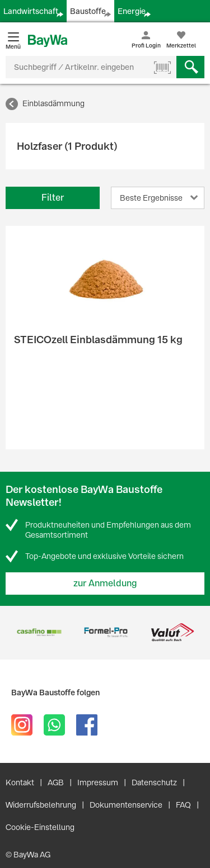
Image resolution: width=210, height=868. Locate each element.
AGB (56, 782)
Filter (53, 198)
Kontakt (20, 782)
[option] (39, 632)
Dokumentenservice (126, 805)
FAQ (183, 805)
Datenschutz (154, 782)
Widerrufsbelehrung (41, 805)
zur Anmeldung (105, 583)
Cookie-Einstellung (40, 827)
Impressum (98, 782)
